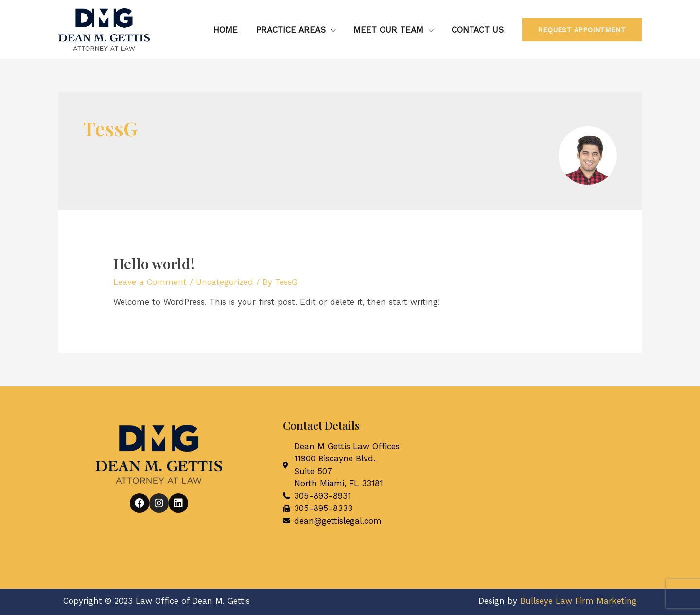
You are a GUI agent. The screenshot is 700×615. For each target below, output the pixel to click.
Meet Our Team (391, 30)
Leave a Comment (150, 282)
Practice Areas (295, 30)
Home (231, 30)
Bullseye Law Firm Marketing (578, 601)
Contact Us (478, 30)
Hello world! (154, 264)
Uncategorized (225, 282)
